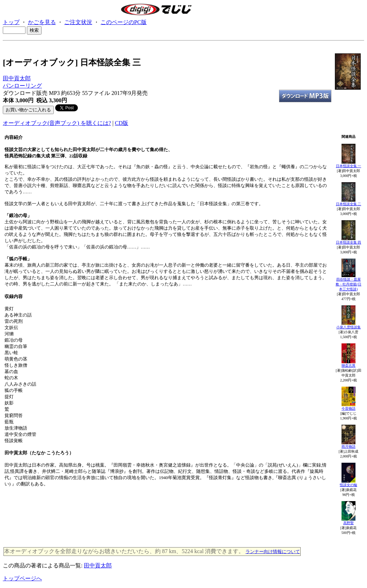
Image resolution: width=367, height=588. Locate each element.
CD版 (122, 123)
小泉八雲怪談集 (348, 327)
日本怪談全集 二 (349, 204)
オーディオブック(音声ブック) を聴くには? (57, 123)
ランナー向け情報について (273, 552)
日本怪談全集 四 (349, 242)
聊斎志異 (348, 366)
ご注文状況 (78, 22)
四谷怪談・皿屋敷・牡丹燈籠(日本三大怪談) (348, 284)
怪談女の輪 (348, 485)
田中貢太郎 (17, 78)
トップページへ (22, 578)
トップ (11, 22)
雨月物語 (348, 446)
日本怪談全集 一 (349, 166)
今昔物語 (348, 408)
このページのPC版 (124, 22)
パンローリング (22, 86)
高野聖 (348, 523)
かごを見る (42, 22)
